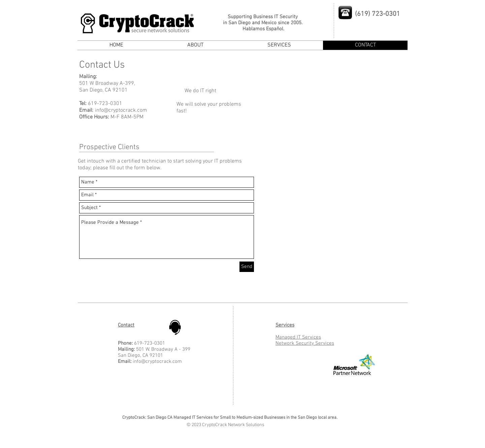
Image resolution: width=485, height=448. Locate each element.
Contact (126, 325)
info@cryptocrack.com (121, 110)
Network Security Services (305, 343)
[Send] (247, 267)
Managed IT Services (298, 337)
